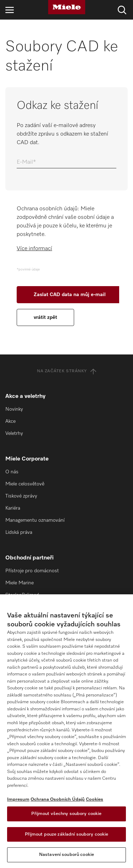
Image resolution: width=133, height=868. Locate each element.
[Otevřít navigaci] (10, 10)
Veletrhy (14, 433)
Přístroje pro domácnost (32, 571)
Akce (10, 421)
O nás (12, 472)
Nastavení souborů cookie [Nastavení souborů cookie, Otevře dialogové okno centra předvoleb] (66, 855)
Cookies (95, 799)
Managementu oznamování (35, 520)
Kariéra (13, 508)
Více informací (34, 249)
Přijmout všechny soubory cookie (66, 814)
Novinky (14, 409)
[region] (66, 731)
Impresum (18, 799)
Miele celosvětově (25, 484)
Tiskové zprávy (21, 496)
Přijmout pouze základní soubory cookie (67, 834)
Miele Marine (20, 583)
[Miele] (67, 7)
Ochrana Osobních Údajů (58, 799)
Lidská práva (19, 532)
